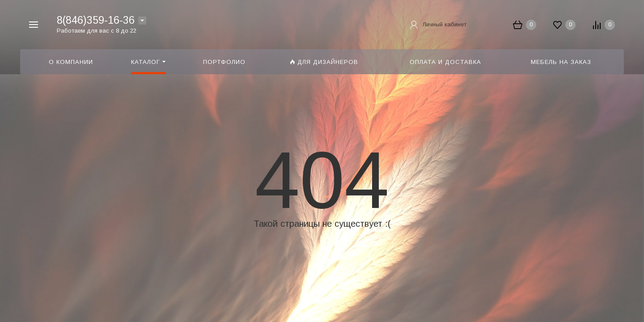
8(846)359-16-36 (96, 20)
